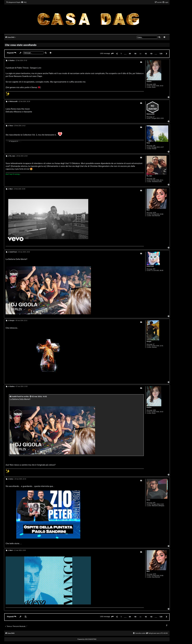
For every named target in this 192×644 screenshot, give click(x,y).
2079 (155, 213)
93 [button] (151, 54)
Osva (148, 143)
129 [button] (161, 54)
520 (154, 503)
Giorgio (149, 341)
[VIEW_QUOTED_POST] (31, 396)
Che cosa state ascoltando (21, 45)
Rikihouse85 (150, 114)
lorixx (148, 500)
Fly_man (149, 176)
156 (154, 146)
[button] (112, 54)
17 (154, 117)
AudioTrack (150, 266)
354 (154, 269)
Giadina (149, 81)
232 (154, 179)
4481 (155, 84)
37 (154, 344)
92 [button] (146, 54)
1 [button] (121, 54)
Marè (148, 210)
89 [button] (130, 54)
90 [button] (135, 54)
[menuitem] (24, 2)
